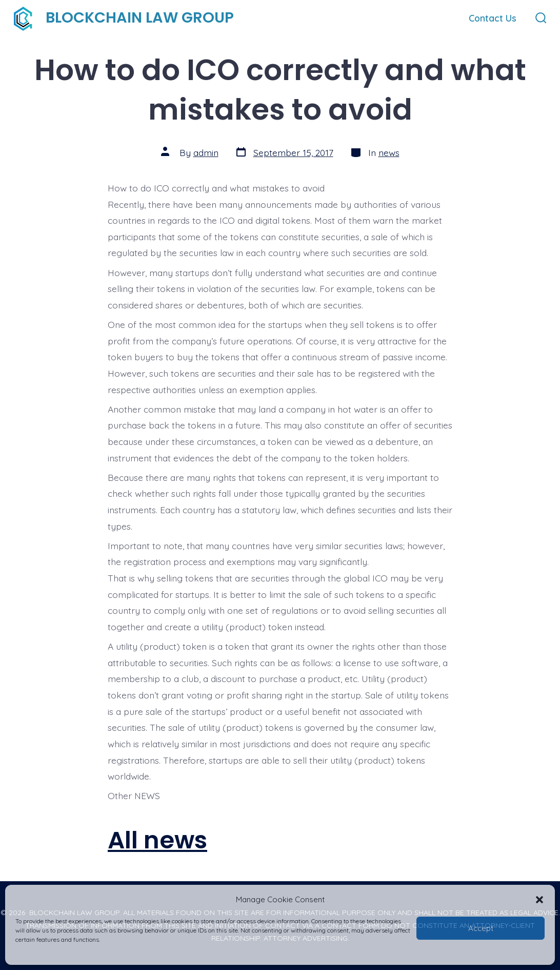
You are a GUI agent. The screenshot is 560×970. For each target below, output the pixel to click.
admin (206, 152)
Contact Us (493, 18)
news (389, 152)
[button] (539, 900)
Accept (481, 928)
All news (157, 840)
